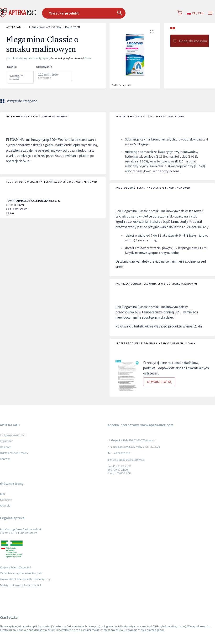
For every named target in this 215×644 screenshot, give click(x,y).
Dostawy (5, 447)
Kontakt (5, 459)
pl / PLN (195, 13)
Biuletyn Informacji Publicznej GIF (21, 585)
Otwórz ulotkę (159, 382)
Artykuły (5, 506)
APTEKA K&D (14, 27)
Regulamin (7, 441)
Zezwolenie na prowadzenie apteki (21, 573)
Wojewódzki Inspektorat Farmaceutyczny (25, 579)
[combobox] (92, 13)
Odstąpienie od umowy (14, 453)
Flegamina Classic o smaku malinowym (55, 27)
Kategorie (6, 500)
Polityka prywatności (13, 435)
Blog (3, 494)
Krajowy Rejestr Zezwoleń (16, 567)
